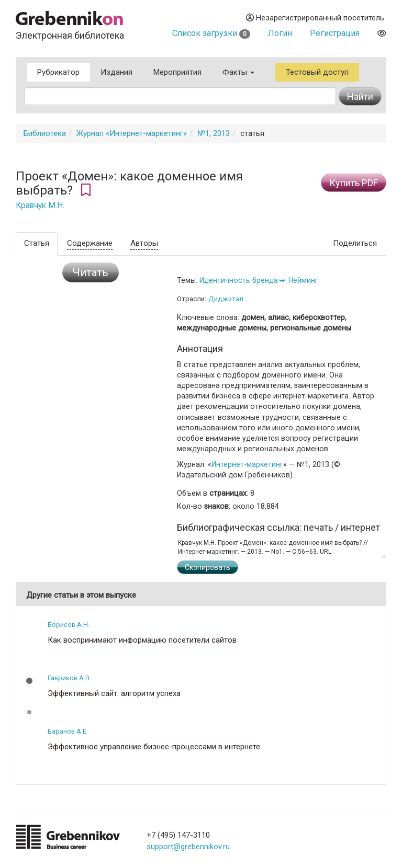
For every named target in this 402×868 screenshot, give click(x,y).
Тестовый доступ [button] (317, 72)
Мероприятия (177, 72)
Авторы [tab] (144, 243)
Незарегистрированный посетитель (315, 18)
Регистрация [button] (335, 33)
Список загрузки (211, 33)
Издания (116, 72)
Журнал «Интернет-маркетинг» (132, 133)
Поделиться (355, 243)
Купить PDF (354, 183)
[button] (29, 681)
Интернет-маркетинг (247, 464)
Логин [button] (280, 33)
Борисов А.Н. (69, 625)
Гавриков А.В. (69, 678)
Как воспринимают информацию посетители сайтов (142, 640)
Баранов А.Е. (68, 731)
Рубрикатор (58, 72)
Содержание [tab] (90, 243)
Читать (91, 272)
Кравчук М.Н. (40, 205)
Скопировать (208, 567)
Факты (238, 72)
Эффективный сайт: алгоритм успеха (114, 694)
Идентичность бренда (239, 280)
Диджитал (226, 299)
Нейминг (303, 280)
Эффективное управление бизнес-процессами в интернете (154, 747)
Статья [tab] (37, 243)
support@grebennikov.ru (188, 847)
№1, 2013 (214, 133)
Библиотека (45, 133)
